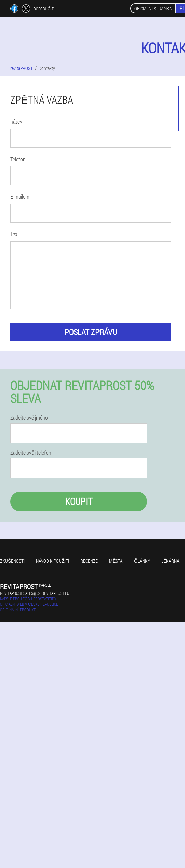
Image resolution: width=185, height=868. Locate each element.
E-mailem (20, 196)
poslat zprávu (91, 332)
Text (15, 234)
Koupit (79, 501)
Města (116, 561)
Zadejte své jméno (29, 418)
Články (142, 561)
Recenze (89, 561)
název (16, 122)
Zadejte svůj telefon (31, 453)
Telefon (18, 159)
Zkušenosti (12, 561)
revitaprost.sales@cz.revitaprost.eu (35, 593)
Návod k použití (52, 561)
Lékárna (170, 561)
